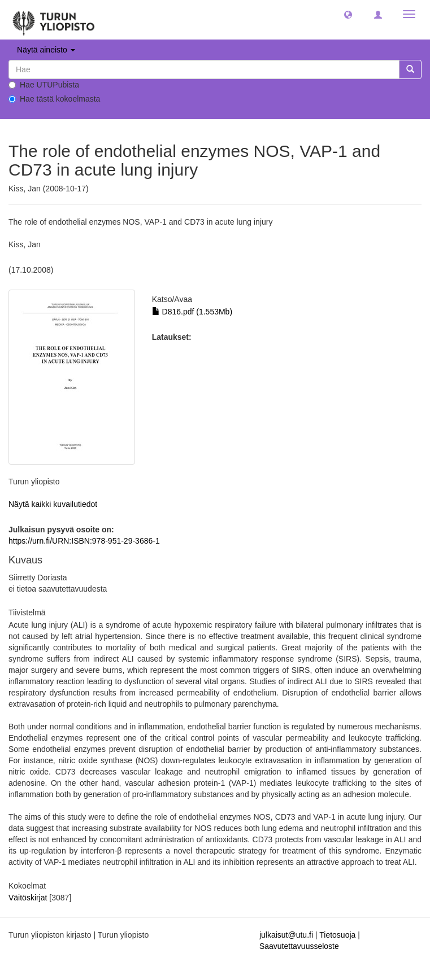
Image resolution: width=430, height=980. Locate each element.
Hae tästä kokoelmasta (54, 99)
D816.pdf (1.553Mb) (192, 312)
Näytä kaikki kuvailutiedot (53, 504)
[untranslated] (204, 69)
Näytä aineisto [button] (46, 50)
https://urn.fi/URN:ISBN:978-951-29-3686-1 (84, 541)
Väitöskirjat (28, 898)
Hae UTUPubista (44, 85)
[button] (348, 14)
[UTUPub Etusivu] (54, 20)
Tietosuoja (337, 935)
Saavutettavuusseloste (299, 946)
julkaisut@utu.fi (286, 935)
